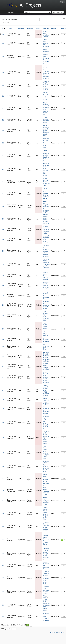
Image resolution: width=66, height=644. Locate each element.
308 (3, 219)
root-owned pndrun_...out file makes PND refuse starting (46, 329)
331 (3, 72)
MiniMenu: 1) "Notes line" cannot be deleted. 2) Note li (46, 422)
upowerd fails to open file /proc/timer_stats (46, 286)
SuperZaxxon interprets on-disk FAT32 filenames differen (46, 251)
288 (3, 347)
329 (3, 96)
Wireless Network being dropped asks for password (46, 219)
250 (3, 540)
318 (3, 182)
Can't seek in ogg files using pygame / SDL (46, 316)
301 (3, 239)
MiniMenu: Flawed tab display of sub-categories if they (46, 408)
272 (3, 377)
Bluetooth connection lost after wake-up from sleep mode (46, 170)
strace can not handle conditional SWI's (46, 182)
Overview (11, 13)
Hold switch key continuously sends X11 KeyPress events (46, 72)
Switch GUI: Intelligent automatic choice (46, 501)
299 (3, 264)
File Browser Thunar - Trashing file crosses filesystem (46, 539)
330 (3, 85)
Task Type (30, 28)
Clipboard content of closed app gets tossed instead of (46, 553)
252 (3, 513)
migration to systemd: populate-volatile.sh (46, 305)
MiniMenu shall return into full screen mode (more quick (46, 605)
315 (3, 193)
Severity (38, 28)
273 (3, 367)
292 (3, 316)
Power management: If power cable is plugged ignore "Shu (46, 513)
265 (3, 408)
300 (3, 251)
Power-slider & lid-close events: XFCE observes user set (46, 390)
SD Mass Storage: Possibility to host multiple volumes (46, 527)
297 (3, 276)
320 (3, 170)
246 (3, 554)
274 (3, 357)
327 (3, 120)
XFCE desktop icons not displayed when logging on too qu (46, 108)
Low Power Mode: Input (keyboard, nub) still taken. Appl (46, 452)
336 (3, 34)
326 (3, 131)
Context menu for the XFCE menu (46, 120)
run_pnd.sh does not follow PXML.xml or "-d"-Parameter (46, 264)
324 (3, 155)
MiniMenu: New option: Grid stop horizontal (46, 617)
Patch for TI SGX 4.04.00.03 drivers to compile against (46, 357)
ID (4, 28)
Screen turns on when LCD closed (46, 96)
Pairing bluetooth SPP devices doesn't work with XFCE (46, 193)
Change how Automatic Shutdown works (46, 230)
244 (3, 565)
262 (3, 422)
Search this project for (10, 19)
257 (3, 479)
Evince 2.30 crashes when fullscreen (46, 43)
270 (3, 390)
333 (3, 56)
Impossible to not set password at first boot (46, 143)
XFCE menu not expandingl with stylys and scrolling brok (46, 131)
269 (3, 399)
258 (3, 466)
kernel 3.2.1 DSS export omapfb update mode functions (46, 377)
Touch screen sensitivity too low (46, 34)
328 (3, 108)
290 (3, 340)
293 (3, 305)
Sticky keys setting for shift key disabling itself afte (46, 155)
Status (54, 28)
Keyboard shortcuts (9, 629)
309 (3, 207)
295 (3, 295)
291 (3, 329)
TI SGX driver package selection (46, 366)
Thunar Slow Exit (46, 399)
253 (3, 501)
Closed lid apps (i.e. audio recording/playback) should (46, 490)
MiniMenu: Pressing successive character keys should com (46, 578)
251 (3, 527)
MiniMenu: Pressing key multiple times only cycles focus (46, 466)
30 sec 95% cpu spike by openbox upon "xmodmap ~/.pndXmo (46, 56)
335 (3, 43)
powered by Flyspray (57, 632)
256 (3, 490)
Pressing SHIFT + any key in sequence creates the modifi (46, 592)
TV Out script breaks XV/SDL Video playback (46, 479)
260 (3, 452)
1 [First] (28, 625)
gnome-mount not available (46, 340)
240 (3, 605)
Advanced (6, 23)
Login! (62, 2)
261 (3, 437)
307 (3, 230)
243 (3, 578)
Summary (46, 28)
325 (3, 143)
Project (10, 28)
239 (3, 617)
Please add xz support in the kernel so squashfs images (46, 207)
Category (21, 28)
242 (3, 592)
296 (3, 286)
